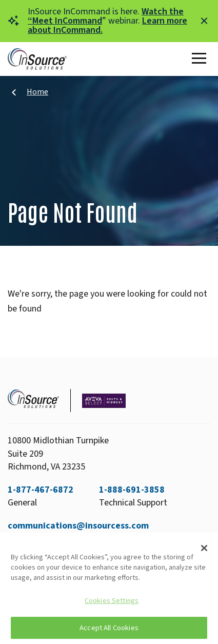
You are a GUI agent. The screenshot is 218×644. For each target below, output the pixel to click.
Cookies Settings (112, 601)
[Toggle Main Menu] (201, 59)
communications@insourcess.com (78, 526)
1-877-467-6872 (41, 490)
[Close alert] (204, 21)
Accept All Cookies (109, 628)
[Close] (204, 548)
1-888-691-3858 (132, 490)
